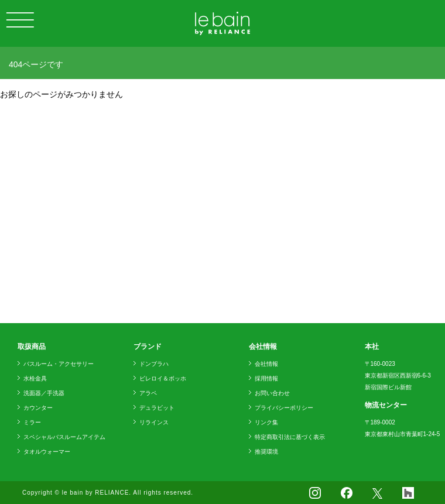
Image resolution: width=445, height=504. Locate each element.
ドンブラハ (154, 364)
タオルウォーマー (47, 452)
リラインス (154, 422)
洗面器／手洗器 (44, 393)
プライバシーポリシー (284, 408)
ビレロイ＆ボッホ (163, 378)
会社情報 (266, 364)
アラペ (148, 393)
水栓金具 (35, 378)
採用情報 (266, 378)
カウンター (38, 408)
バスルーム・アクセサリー (59, 364)
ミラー (32, 422)
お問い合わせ (272, 393)
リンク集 (266, 422)
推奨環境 (266, 452)
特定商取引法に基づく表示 (290, 437)
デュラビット (157, 408)
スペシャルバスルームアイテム (64, 437)
